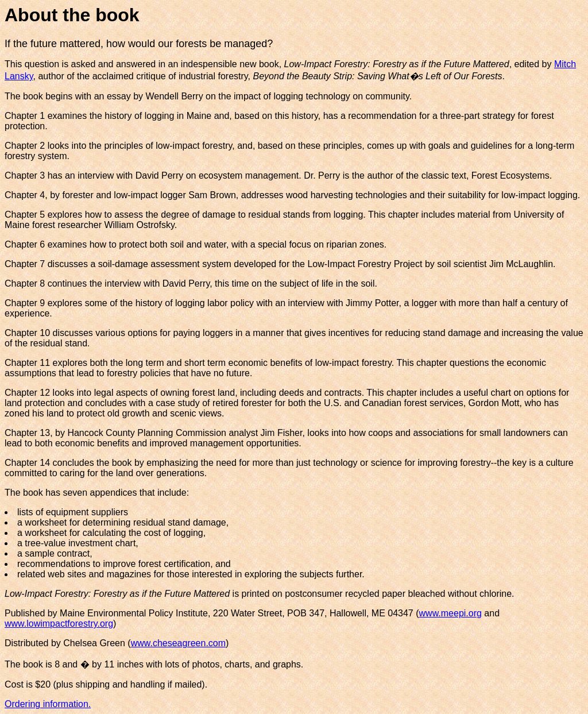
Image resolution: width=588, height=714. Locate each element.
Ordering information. (48, 704)
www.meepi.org (450, 613)
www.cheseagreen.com (178, 643)
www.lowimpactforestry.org (59, 624)
